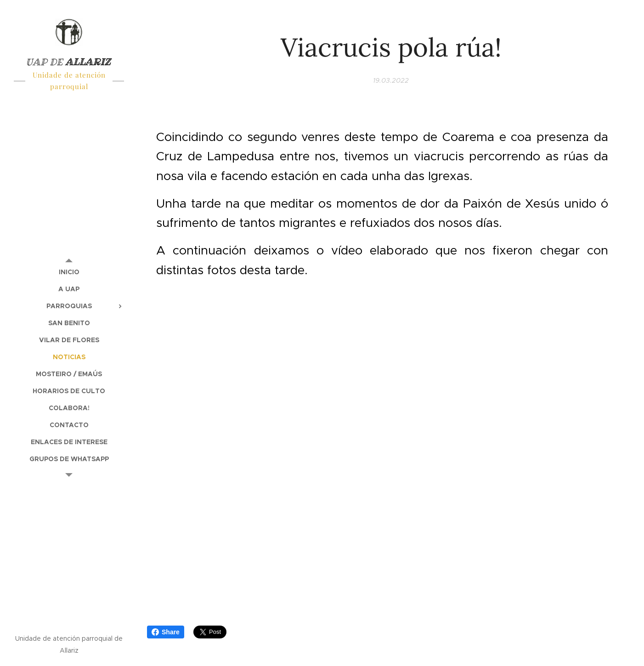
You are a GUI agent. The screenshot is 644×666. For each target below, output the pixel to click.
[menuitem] (69, 272)
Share (166, 632)
